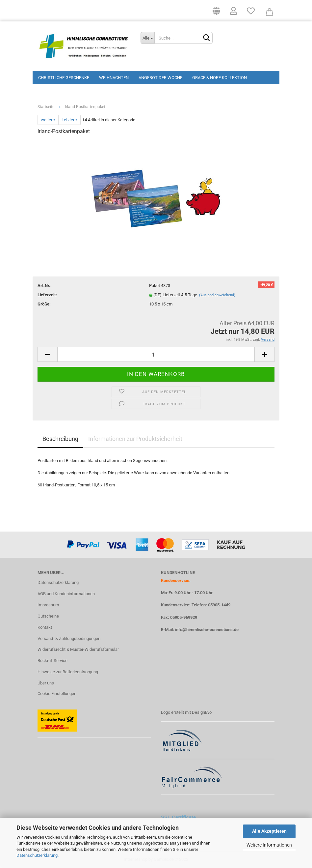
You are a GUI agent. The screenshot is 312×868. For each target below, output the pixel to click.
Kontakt (45, 627)
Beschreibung (60, 439)
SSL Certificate (178, 817)
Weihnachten (114, 78)
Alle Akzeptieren (269, 831)
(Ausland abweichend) (217, 295)
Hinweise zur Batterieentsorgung (68, 672)
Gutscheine (48, 616)
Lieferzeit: (47, 295)
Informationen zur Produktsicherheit (135, 439)
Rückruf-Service (52, 661)
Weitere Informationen (269, 845)
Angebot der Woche (160, 78)
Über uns (46, 683)
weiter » (48, 120)
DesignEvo (202, 712)
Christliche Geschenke (64, 78)
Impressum (48, 605)
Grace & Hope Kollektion (220, 78)
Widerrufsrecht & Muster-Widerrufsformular (78, 649)
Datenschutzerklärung (37, 855)
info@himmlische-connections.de (207, 630)
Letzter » (69, 120)
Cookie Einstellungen (57, 694)
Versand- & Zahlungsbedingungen (69, 638)
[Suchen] (206, 38)
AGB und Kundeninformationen (66, 594)
